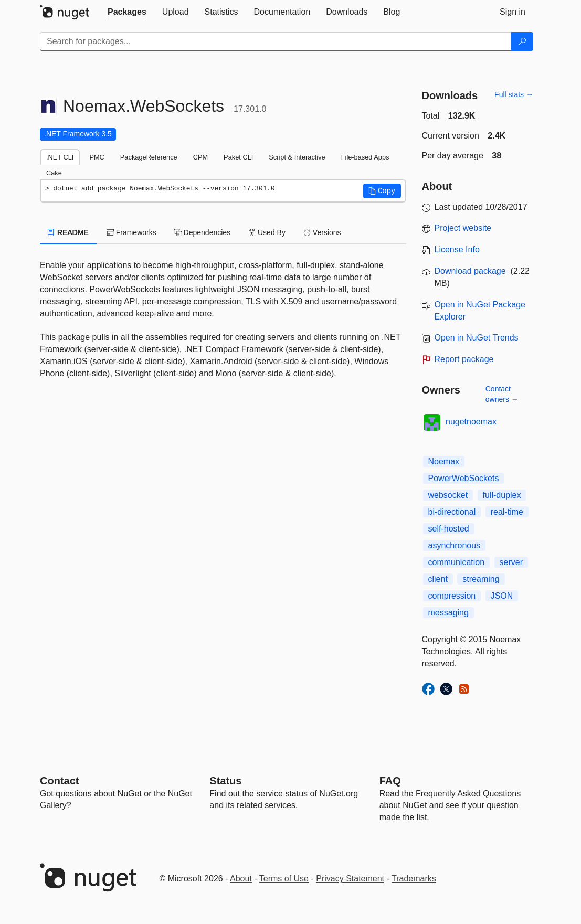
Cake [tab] (54, 173)
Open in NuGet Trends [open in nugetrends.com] (477, 338)
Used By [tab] (267, 232)
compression (452, 596)
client (438, 579)
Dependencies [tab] (202, 232)
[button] (382, 191)
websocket (448, 495)
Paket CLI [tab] (238, 157)
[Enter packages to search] (276, 41)
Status (225, 781)
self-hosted (449, 529)
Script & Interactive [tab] (297, 157)
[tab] (127, 12)
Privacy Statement (350, 879)
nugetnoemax (471, 422)
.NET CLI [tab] (60, 157)
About (241, 879)
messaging (448, 613)
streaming (481, 579)
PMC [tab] (97, 157)
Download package (470, 271)
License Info (457, 249)
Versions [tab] (322, 232)
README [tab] (68, 232)
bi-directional (452, 512)
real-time (507, 512)
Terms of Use (284, 879)
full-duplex (502, 495)
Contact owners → (502, 394)
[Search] (522, 41)
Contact (59, 781)
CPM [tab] (200, 157)
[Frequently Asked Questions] (390, 781)
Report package (464, 359)
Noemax (444, 461)
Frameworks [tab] (131, 232)
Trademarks (414, 879)
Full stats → (514, 94)
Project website (463, 228)
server (511, 562)
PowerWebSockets (464, 478)
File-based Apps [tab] (365, 157)
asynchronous (455, 545)
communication (457, 562)
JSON (502, 596)
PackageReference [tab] (149, 157)
